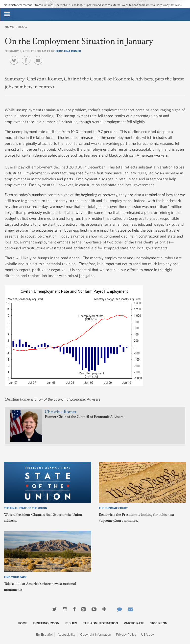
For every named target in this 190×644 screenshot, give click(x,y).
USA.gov (148, 635)
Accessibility (66, 635)
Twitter (15, 57)
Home (10, 27)
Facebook (27, 57)
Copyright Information (95, 635)
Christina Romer (68, 51)
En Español (44, 635)
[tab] (7, 14)
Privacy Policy (126, 635)
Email (39, 57)
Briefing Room (47, 623)
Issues (71, 623)
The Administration (101, 623)
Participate (134, 623)
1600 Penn (159, 623)
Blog (23, 27)
